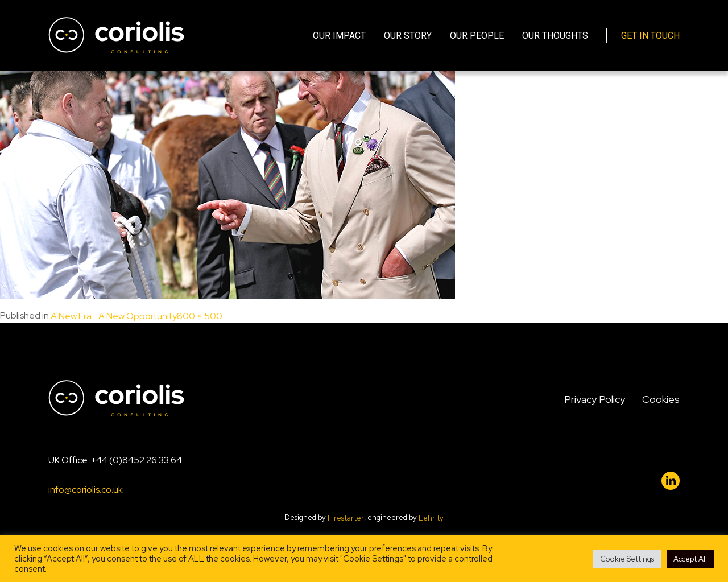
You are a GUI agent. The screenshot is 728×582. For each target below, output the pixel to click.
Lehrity (431, 518)
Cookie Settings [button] (627, 559)
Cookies (661, 399)
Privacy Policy (595, 399)
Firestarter (346, 518)
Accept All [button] (690, 559)
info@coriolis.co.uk (86, 490)
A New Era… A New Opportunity (114, 316)
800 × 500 (200, 316)
